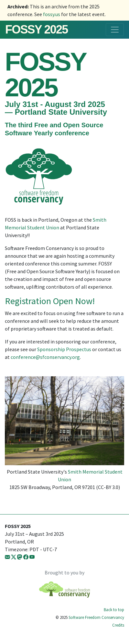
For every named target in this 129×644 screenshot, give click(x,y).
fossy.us (52, 14)
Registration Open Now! (50, 301)
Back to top (114, 610)
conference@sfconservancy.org (45, 357)
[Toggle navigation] (115, 30)
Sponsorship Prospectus (64, 349)
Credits (118, 625)
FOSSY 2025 (36, 29)
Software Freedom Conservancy (96, 617)
